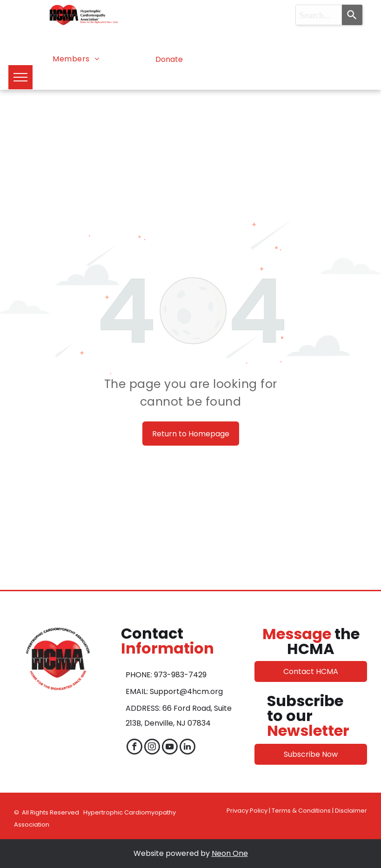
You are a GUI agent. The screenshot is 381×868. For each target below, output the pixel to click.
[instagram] (152, 748)
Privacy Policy (247, 811)
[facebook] (134, 748)
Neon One (230, 853)
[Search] (352, 15)
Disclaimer (351, 811)
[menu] (20, 77)
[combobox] (319, 15)
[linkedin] (187, 748)
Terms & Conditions (301, 811)
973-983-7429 (180, 675)
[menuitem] (76, 59)
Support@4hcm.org (186, 691)
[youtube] (170, 748)
